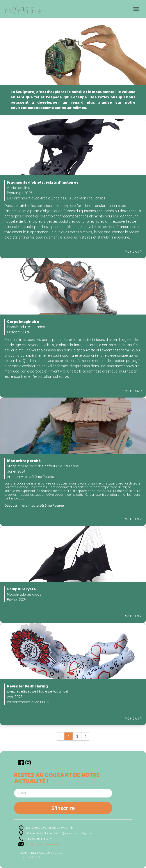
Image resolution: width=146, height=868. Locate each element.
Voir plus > (133, 251)
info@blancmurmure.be (43, 844)
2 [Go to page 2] (77, 736)
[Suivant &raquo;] (86, 736)
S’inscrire (63, 808)
